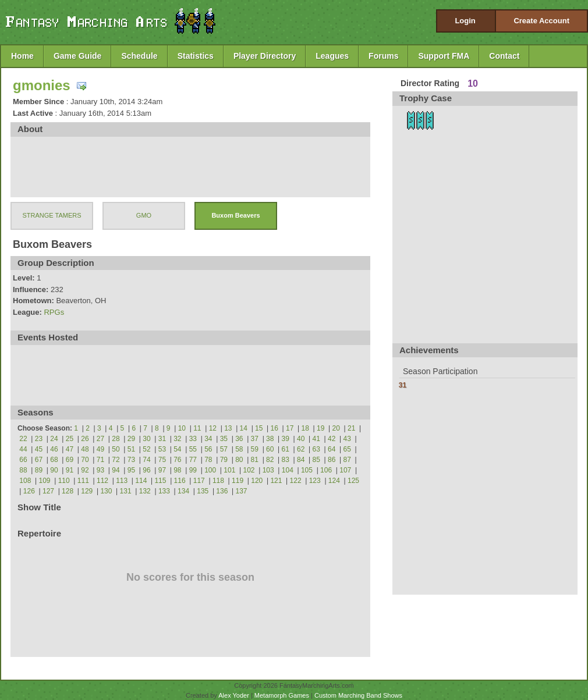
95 (131, 470)
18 (305, 428)
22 (23, 439)
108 (25, 481)
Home (22, 56)
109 (45, 481)
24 (54, 439)
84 (301, 460)
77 (193, 460)
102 (249, 470)
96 (146, 470)
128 (68, 491)
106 (326, 470)
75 (162, 460)
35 (224, 439)
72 (116, 460)
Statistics (196, 56)
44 (23, 449)
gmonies (42, 85)
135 (203, 491)
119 (238, 481)
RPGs (54, 312)
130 (106, 491)
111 (83, 481)
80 (239, 460)
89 (39, 470)
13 (228, 428)
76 (177, 460)
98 (177, 470)
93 (100, 470)
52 (146, 449)
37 (255, 439)
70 (85, 460)
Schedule (139, 56)
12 (213, 428)
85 (316, 460)
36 (239, 439)
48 (85, 449)
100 (210, 470)
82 (270, 460)
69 (70, 460)
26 (85, 439)
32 (177, 439)
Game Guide (77, 56)
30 (146, 439)
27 (100, 439)
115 (160, 481)
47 (70, 449)
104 (288, 470)
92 (85, 470)
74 (146, 460)
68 (54, 460)
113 (122, 481)
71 (100, 460)
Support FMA (444, 56)
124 (334, 481)
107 (345, 470)
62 (301, 449)
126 (29, 491)
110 (64, 481)
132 (145, 491)
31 (162, 439)
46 (54, 449)
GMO (144, 215)
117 (199, 481)
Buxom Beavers (235, 215)
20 (336, 428)
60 (270, 449)
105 (307, 470)
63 (316, 449)
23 (39, 439)
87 (347, 460)
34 (208, 439)
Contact (504, 56)
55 (193, 449)
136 (222, 491)
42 (332, 439)
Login (465, 21)
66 (23, 460)
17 (290, 428)
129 (87, 491)
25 (70, 439)
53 (162, 449)
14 (244, 428)
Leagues (332, 56)
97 (162, 470)
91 (70, 470)
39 (286, 439)
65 (347, 449)
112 (102, 481)
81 (255, 460)
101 (229, 470)
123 (315, 481)
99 (193, 470)
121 (276, 481)
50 (116, 449)
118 (218, 481)
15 (259, 428)
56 (208, 449)
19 (320, 428)
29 (131, 439)
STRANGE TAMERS (52, 215)
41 (316, 439)
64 (332, 449)
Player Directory (265, 56)
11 (197, 428)
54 (177, 449)
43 (347, 439)
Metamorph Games (282, 695)
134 (183, 491)
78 (208, 460)
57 (224, 449)
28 (116, 439)
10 (182, 428)
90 (54, 470)
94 (116, 470)
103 (268, 470)
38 (270, 439)
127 (48, 491)
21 (351, 428)
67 (39, 460)
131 (126, 491)
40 (301, 439)
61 (286, 449)
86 (332, 460)
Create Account (541, 21)
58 (239, 449)
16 (274, 428)
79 (224, 460)
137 (242, 491)
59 (255, 449)
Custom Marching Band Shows (358, 695)
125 (353, 481)
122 (296, 481)
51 (131, 449)
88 (23, 470)
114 (141, 481)
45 (39, 449)
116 (180, 481)
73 (131, 460)
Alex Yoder (234, 695)
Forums (383, 56)
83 (286, 460)
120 (257, 481)
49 (100, 449)
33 (193, 439)
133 (164, 491)
